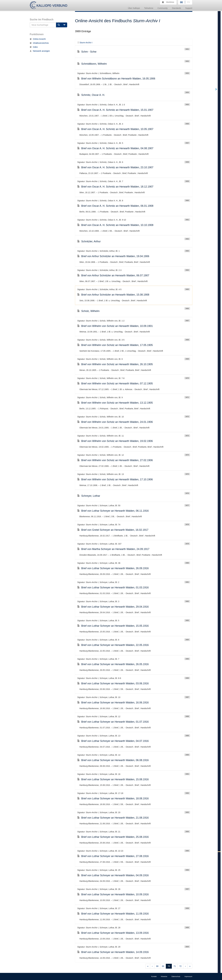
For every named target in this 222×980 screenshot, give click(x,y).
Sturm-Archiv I (85, 43)
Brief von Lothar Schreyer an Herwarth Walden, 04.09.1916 (113, 875)
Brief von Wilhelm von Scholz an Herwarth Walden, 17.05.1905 (115, 345)
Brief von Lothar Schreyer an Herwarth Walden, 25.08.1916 (113, 837)
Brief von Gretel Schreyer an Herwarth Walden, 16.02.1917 (113, 530)
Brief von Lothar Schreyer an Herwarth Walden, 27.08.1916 (113, 856)
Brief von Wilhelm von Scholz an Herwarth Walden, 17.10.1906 (115, 479)
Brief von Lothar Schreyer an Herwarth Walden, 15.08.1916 (113, 779)
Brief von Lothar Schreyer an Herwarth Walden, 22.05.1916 (113, 645)
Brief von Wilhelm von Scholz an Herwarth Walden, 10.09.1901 (115, 326)
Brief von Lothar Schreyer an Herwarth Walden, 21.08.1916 (113, 818)
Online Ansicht (38, 39)
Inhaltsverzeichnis (39, 43)
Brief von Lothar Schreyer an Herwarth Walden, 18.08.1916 (113, 798)
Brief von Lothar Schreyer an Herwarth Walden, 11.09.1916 (113, 914)
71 (175, 966)
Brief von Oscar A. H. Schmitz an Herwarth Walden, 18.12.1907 (115, 187)
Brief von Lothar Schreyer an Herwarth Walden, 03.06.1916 (113, 683)
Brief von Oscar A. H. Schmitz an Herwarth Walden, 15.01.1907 (115, 110)
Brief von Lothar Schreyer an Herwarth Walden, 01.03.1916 (113, 588)
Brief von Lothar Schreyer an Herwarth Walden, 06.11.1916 (113, 511)
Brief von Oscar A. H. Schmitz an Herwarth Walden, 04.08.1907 (115, 148)
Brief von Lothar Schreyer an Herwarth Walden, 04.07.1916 (113, 741)
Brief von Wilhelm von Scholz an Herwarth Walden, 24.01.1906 (115, 422)
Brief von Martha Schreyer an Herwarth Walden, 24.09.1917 (113, 549)
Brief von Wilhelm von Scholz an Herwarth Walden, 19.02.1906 (115, 441)
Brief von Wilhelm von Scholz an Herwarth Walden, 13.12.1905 (115, 403)
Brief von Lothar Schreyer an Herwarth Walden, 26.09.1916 (113, 568)
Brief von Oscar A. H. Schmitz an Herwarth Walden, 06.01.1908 (115, 206)
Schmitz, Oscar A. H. (91, 95)
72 (180, 966)
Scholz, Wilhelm (88, 311)
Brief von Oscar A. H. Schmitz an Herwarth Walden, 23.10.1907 (115, 167)
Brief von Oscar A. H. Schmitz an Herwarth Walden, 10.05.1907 (115, 129)
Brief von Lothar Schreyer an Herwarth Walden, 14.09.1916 (113, 952)
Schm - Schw (87, 52)
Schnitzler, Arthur (89, 241)
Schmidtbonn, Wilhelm (92, 64)
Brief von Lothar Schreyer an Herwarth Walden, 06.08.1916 (113, 760)
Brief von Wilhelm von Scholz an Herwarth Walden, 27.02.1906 (115, 460)
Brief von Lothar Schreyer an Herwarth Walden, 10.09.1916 (113, 894)
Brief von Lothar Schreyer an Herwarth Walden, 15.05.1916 (113, 626)
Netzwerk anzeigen (40, 51)
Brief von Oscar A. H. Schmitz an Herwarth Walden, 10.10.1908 (115, 225)
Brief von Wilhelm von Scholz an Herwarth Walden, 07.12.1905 (115, 384)
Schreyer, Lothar (89, 496)
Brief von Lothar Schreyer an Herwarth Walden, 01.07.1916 (113, 722)
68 (157, 966)
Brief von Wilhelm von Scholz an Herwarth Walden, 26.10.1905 (115, 364)
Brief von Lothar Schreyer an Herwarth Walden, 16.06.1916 (113, 703)
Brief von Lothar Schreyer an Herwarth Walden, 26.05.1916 (113, 664)
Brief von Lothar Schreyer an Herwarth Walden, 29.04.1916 (113, 607)
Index (34, 47)
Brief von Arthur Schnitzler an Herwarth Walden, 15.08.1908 (113, 295)
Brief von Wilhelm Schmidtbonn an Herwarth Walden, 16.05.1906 (116, 79)
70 (169, 966)
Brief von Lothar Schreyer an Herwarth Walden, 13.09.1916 (113, 933)
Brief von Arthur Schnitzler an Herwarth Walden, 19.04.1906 (113, 256)
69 (163, 966)
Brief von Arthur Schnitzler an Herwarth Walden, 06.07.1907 (113, 275)
